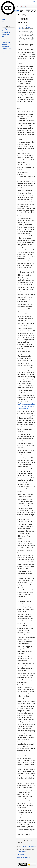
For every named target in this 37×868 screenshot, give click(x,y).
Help (3, 37)
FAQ (3, 21)
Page (18, 6)
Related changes (6, 44)
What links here (6, 42)
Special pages (6, 46)
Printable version (6, 48)
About (3, 19)
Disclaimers (20, 861)
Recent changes (6, 33)
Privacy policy (20, 854)
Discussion (24, 6)
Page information (6, 52)
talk (32, 27)
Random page (6, 35)
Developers (5, 23)
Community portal (7, 31)
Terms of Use (22, 851)
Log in (34, 2)
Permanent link (6, 50)
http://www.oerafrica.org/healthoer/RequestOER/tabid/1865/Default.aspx (26, 406)
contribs (21, 29)
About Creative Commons (23, 858)
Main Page (5, 29)
